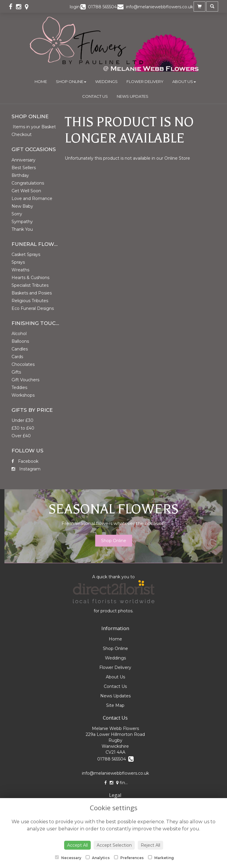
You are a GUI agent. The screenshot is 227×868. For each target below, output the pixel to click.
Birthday (20, 175)
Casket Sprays (26, 254)
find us (125, 783)
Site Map (115, 705)
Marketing (161, 858)
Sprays (18, 262)
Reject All (150, 845)
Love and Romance (32, 198)
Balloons (20, 341)
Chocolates (23, 364)
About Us (184, 81)
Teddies (19, 387)
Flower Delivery (145, 81)
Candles (20, 349)
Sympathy (22, 222)
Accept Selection (114, 845)
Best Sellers (24, 168)
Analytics (98, 858)
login (75, 7)
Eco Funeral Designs (33, 308)
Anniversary (23, 160)
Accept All (77, 845)
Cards (17, 357)
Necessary (68, 858)
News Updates (133, 96)
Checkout (22, 134)
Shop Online (71, 81)
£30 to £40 (23, 428)
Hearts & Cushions (30, 278)
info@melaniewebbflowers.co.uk (115, 773)
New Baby (22, 206)
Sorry (17, 214)
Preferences (129, 858)
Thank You (22, 229)
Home (41, 81)
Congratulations (28, 183)
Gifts (16, 372)
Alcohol (19, 334)
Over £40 (21, 436)
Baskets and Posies (32, 293)
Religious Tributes (30, 301)
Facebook (25, 461)
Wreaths (20, 270)
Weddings (106, 81)
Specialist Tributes (30, 285)
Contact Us (95, 96)
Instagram (26, 469)
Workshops (23, 395)
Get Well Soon (26, 191)
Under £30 (22, 420)
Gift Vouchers (25, 380)
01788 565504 (115, 759)
